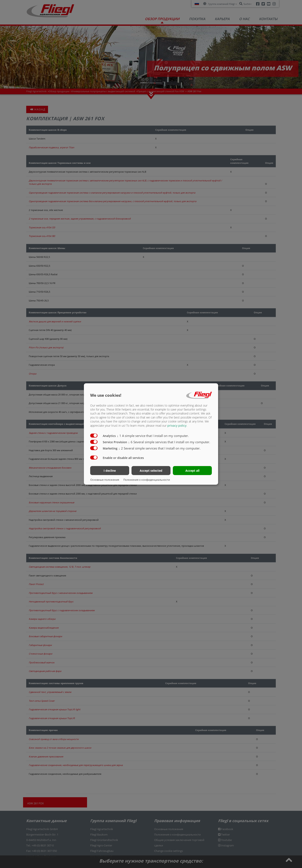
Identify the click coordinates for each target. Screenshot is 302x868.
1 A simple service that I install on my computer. (153, 435)
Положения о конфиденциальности (147, 480)
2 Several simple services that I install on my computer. (159, 448)
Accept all (192, 471)
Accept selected (151, 471)
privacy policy (177, 425)
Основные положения (105, 480)
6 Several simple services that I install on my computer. (169, 442)
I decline (110, 471)
